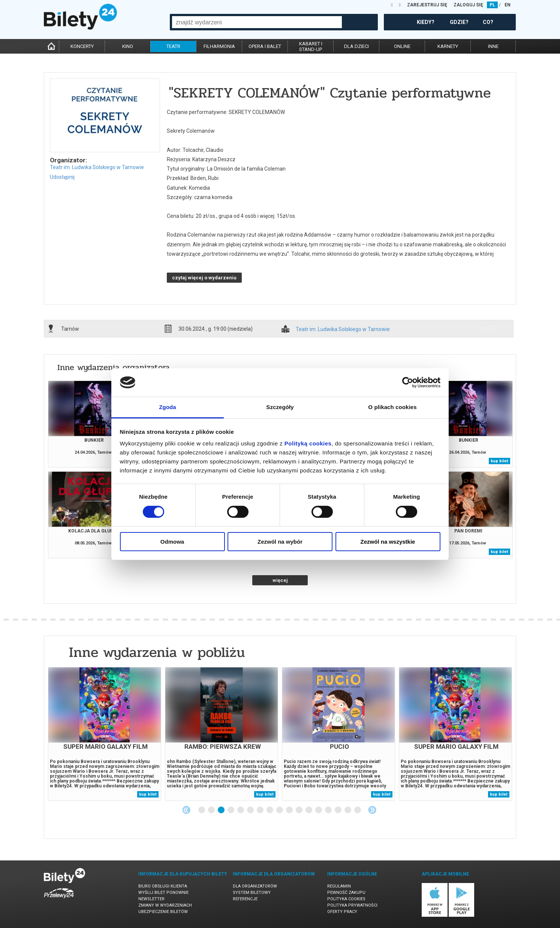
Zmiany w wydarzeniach (165, 905)
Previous (186, 810)
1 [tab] (202, 810)
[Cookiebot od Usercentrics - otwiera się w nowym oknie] (408, 382)
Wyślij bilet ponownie (163, 893)
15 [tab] (338, 810)
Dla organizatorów (255, 886)
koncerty (82, 46)
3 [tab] (222, 810)
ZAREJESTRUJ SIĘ (427, 5)
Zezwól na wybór (280, 542)
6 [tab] (251, 810)
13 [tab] (319, 810)
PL (492, 5)
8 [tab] (270, 810)
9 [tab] (280, 810)
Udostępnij (62, 177)
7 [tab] (261, 810)
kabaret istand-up (311, 46)
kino (128, 46)
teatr (173, 46)
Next (372, 810)
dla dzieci (356, 46)
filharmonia (219, 46)
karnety (448, 46)
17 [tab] (358, 810)
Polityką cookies (308, 443)
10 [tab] (290, 810)
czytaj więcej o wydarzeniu (204, 278)
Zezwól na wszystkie (388, 542)
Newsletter (151, 899)
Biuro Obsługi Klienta (163, 886)
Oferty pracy (342, 912)
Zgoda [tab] (168, 407)
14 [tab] (329, 810)
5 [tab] (241, 810)
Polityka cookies (346, 899)
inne (493, 46)
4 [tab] (231, 810)
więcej (280, 580)
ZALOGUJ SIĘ (468, 5)
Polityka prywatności (352, 905)
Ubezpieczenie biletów (163, 912)
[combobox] (257, 22)
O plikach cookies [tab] (392, 407)
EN (508, 5)
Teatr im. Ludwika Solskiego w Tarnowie (97, 167)
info (491, 328)
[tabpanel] (105, 734)
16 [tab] (348, 810)
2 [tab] (212, 810)
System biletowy (252, 893)
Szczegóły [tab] (280, 407)
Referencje (245, 899)
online (402, 46)
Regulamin (339, 886)
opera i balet (265, 46)
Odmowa (172, 542)
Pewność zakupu (346, 893)
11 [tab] (299, 810)
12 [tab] (309, 810)
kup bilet (499, 461)
